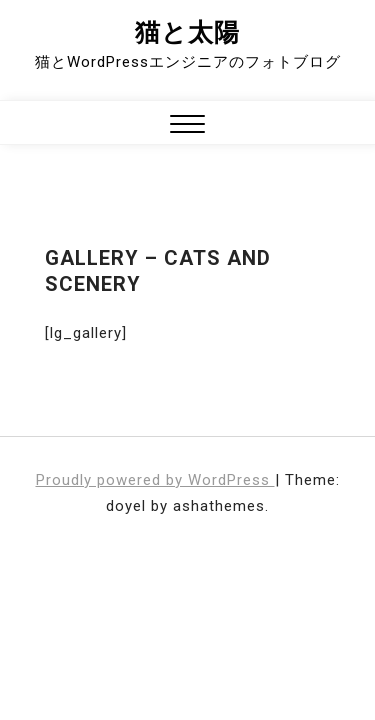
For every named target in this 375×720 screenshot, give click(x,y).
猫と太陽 (187, 32)
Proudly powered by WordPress (155, 480)
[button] (187, 126)
